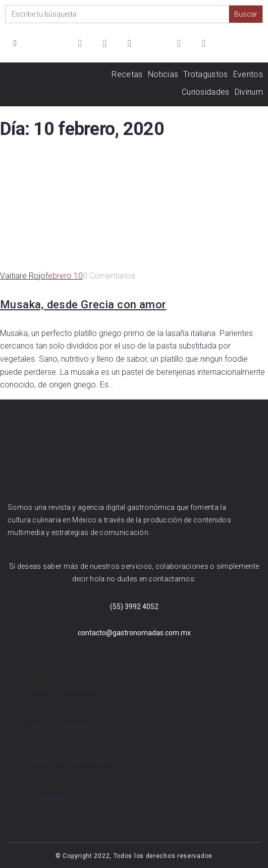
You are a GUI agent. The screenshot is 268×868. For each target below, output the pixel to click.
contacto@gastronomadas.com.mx (134, 633)
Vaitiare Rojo (23, 276)
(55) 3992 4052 (134, 607)
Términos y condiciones (65, 689)
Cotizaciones (48, 797)
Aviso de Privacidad (59, 725)
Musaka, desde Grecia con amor (83, 305)
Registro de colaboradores (70, 761)
